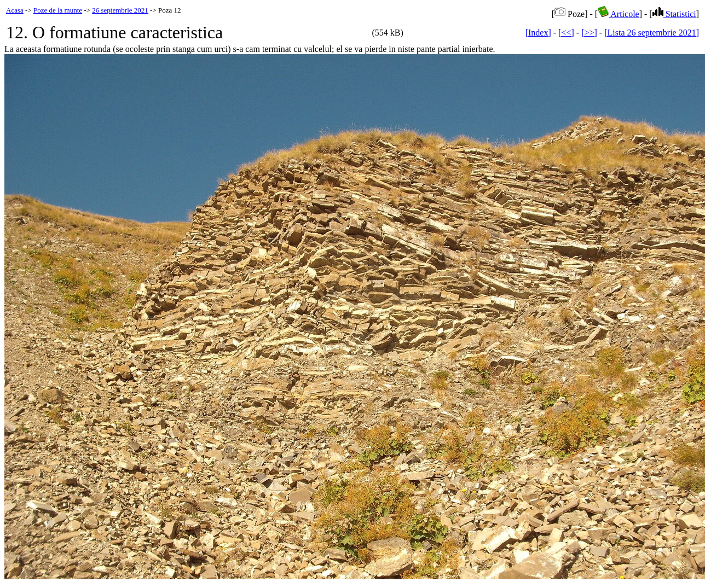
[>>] (589, 33)
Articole (619, 14)
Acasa (15, 10)
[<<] (566, 33)
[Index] (538, 33)
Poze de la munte (58, 10)
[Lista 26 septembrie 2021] (652, 33)
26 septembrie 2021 (120, 10)
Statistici (674, 14)
